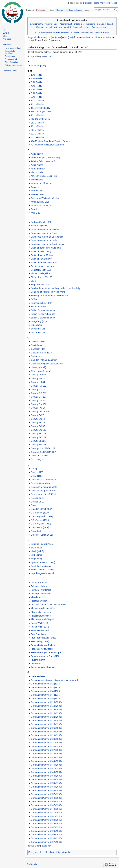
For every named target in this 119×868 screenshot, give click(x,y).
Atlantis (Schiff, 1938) (41, 206)
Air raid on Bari (38, 169)
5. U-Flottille (37, 90)
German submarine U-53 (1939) (46, 779)
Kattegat (40, 27)
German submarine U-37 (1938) (46, 750)
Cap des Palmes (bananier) (44, 360)
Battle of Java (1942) (41, 251)
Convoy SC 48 (38, 422)
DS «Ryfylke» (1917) (41, 524)
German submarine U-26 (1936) (46, 728)
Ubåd (91, 32)
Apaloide (35, 187)
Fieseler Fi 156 (38, 597)
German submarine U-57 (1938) (46, 794)
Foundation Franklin (40, 630)
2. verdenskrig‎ (57, 32)
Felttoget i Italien (39, 586)
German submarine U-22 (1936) (46, 717)
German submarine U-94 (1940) (46, 831)
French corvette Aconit (42, 649)
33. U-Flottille (37, 137)
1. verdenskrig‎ (44, 32)
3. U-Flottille (37, 82)
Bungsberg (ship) (39, 321)
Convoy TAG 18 (38, 445)
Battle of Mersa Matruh (42, 255)
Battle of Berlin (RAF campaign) (46, 248)
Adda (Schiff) (37, 154)
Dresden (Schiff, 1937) (42, 509)
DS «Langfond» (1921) (42, 516)
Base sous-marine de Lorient (45, 240)
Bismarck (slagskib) (40, 273)
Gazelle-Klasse (38, 676)
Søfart (33, 24)
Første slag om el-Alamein (43, 667)
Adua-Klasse (37, 165)
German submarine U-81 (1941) (46, 816)
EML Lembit (37, 555)
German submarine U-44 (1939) (46, 761)
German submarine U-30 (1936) (46, 739)
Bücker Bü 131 (38, 329)
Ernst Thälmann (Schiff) (42, 570)
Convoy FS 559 (38, 375)
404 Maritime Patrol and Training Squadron (52, 141)
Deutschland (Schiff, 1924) (44, 494)
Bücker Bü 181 (38, 332)
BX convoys (37, 325)
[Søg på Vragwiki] (106, 10)
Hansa (104, 27)
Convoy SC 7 (37, 415)
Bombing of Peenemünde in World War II (51, 296)
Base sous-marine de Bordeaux (46, 229)
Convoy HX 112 (38, 386)
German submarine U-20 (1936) (46, 713)
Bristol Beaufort (38, 307)
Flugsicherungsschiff (41, 616)
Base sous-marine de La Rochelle (47, 237)
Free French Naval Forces (43, 638)
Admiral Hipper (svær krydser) (45, 158)
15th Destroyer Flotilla (41, 112)
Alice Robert (37, 180)
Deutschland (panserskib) (43, 491)
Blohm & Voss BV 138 (41, 277)
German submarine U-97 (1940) (46, 842)
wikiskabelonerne (42, 37)
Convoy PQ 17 (38, 408)
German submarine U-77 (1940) (46, 813)
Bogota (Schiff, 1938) (41, 285)
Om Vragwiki (32, 864)
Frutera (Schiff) (38, 660)
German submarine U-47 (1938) (46, 768)
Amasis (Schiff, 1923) (41, 183)
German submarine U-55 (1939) (46, 787)
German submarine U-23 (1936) (46, 721)
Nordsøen (63, 27)
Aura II (34, 209)
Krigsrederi (75, 32)
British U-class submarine (43, 318)
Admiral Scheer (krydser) (43, 161)
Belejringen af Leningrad (43, 266)
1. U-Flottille (37, 75)
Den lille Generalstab (41, 483)
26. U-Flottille (37, 123)
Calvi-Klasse (37, 345)
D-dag (34, 469)
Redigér (60, 10)
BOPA (34, 299)
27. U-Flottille (37, 126)
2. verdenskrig (47, 852)
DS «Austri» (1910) (40, 513)
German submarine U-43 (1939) (46, 757)
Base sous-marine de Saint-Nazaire (48, 244)
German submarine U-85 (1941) (46, 824)
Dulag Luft (36, 531)
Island (110, 24)
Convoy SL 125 (38, 441)
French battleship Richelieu (44, 645)
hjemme (49, 24)
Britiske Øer (79, 24)
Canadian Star (38, 349)
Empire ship (37, 559)
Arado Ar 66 (37, 191)
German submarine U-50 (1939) (46, 776)
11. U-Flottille (37, 104)
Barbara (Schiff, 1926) (41, 222)
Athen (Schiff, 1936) (40, 202)
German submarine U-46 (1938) (46, 765)
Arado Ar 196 (37, 194)
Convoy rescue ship (40, 411)
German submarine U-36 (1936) (46, 746)
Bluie (33, 281)
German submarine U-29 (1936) (46, 735)
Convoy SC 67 (38, 426)
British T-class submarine (43, 314)
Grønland (101, 24)
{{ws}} (71, 37)
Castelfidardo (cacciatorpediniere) (47, 364)
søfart (109, 37)
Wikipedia (105, 32)
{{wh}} (54, 37)
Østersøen (85, 27)
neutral (40, 24)
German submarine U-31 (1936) (46, 743)
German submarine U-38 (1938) (46, 754)
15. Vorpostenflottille (41, 108)
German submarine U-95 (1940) (46, 835)
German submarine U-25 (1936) (46, 724)
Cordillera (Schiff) (39, 456)
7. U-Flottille (37, 97)
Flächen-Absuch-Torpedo (43, 619)
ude (56, 24)
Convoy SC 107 (38, 430)
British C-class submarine (43, 310)
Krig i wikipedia (63, 852)
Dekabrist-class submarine (44, 480)
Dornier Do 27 (38, 498)
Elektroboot (36, 548)
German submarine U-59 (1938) (46, 798)
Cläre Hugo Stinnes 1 (41, 371)
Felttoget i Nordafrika (41, 590)
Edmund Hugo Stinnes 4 (43, 544)
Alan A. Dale (37, 172)
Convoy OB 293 (39, 393)
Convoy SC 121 (38, 437)
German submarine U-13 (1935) (46, 702)
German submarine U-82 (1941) (46, 820)
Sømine (95, 27)
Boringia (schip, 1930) (41, 303)
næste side (46, 56)
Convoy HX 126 (38, 389)
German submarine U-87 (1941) (46, 827)
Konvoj (67, 32)
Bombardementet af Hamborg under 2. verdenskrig (55, 288)
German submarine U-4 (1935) (46, 691)
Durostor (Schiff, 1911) (42, 535)
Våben (97, 32)
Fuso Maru (36, 664)
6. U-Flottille (37, 93)
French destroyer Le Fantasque (46, 652)
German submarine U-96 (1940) (46, 838)
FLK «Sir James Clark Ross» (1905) (48, 605)
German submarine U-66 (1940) (46, 801)
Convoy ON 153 (39, 400)
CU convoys (37, 459)
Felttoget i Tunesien (40, 594)
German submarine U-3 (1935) (46, 687)
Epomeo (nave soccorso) (43, 562)
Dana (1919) (37, 472)
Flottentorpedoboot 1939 (43, 608)
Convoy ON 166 (39, 404)
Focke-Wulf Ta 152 (40, 627)
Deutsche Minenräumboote (44, 487)
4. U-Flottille (37, 86)
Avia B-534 (36, 213)
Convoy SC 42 (38, 419)
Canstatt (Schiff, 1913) (42, 353)
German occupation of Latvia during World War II (54, 680)
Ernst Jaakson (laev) (41, 566)
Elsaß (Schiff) (37, 551)
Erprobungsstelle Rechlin (43, 573)
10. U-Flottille (37, 101)
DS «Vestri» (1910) (40, 527)
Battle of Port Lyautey (41, 259)
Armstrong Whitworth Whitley (45, 198)
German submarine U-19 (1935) (46, 710)
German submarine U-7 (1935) (46, 695)
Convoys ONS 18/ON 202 (43, 452)
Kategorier (33, 852)
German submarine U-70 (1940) (46, 809)
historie (90, 37)
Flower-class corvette (41, 612)
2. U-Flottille (37, 78)
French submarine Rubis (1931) (46, 656)
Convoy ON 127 (39, 397)
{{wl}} (60, 37)
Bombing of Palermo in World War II (48, 292)
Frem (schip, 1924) (40, 641)
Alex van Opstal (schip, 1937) (45, 176)
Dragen (34, 505)
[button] (7, 44)
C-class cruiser (38, 342)
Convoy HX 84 (38, 382)
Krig (37, 32)
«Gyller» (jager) (38, 66)
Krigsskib (84, 32)
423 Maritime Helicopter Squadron (47, 145)
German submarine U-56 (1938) (46, 790)
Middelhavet (51, 27)
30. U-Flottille (37, 130)
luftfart (98, 37)
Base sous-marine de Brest (44, 233)
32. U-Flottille (37, 134)
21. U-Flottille (37, 115)
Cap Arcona (36, 356)
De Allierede (37, 476)
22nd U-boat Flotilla (40, 119)
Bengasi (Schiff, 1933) (42, 270)
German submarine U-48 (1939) (46, 772)
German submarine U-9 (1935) (46, 699)
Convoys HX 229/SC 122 (43, 448)
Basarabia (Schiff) (39, 226)
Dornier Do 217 (38, 502)
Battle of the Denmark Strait (44, 262)
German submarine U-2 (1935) (46, 684)
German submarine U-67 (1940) (46, 805)
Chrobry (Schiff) (38, 367)
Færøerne (91, 24)
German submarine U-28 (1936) (46, 732)
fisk (70, 27)
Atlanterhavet (66, 24)
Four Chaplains (38, 634)
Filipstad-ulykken (39, 601)
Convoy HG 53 (38, 378)
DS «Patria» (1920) (40, 520)
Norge (76, 27)
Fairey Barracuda (39, 583)
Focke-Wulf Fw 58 (40, 623)
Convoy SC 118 (38, 434)
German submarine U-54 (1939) (46, 783)
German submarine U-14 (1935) (46, 706)
